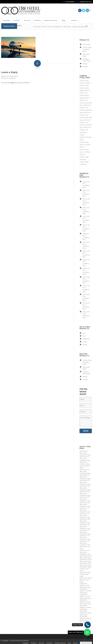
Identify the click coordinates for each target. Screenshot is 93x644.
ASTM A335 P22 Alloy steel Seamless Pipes (85, 488)
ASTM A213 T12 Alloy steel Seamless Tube (85, 543)
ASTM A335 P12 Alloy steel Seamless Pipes (85, 477)
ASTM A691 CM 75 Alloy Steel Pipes (86, 564)
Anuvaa (26, 640)
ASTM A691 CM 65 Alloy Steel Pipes (86, 557)
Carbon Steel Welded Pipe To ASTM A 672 (85, 98)
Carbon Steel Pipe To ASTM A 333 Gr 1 (85, 145)
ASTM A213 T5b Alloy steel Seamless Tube (85, 521)
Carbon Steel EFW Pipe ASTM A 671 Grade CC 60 (86, 105)
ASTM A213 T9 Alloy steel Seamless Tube (85, 532)
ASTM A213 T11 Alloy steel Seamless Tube (85, 538)
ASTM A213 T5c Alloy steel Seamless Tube (85, 527)
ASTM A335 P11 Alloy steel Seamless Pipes (85, 482)
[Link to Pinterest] (90, 10)
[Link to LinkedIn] (87, 10)
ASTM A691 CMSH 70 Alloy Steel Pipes (86, 569)
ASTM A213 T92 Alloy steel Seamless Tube (85, 504)
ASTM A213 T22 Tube (85, 548)
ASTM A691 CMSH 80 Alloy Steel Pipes (86, 580)
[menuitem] (6, 20)
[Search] (87, 26)
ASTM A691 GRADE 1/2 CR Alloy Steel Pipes (85, 585)
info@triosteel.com (86, 2)
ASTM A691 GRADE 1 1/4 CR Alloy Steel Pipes (85, 596)
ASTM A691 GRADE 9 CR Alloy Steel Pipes (85, 618)
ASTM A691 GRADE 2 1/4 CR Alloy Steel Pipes (85, 602)
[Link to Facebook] (80, 10)
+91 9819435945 (69, 2)
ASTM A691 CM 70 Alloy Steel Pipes (86, 560)
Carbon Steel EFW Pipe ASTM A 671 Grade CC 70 (86, 120)
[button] (87, 632)
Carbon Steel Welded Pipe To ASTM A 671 (85, 90)
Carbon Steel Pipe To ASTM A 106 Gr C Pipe (85, 83)
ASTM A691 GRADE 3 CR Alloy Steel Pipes (85, 607)
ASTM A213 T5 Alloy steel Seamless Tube (85, 515)
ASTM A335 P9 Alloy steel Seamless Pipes (85, 471)
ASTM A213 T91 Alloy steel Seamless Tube (85, 499)
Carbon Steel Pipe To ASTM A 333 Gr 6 (85, 152)
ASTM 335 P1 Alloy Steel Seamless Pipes (85, 453)
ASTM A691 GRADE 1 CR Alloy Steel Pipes (85, 591)
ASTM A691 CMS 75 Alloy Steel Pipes (85, 574)
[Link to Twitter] (83, 10)
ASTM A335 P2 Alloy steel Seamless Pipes (85, 459)
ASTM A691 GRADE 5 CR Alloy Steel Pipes (85, 613)
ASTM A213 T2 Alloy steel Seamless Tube (85, 510)
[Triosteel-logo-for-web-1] (21, 10)
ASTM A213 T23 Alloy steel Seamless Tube (85, 552)
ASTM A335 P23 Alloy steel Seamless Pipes (85, 493)
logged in (13, 83)
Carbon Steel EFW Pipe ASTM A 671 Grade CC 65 (86, 113)
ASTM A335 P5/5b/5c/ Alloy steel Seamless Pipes (85, 465)
